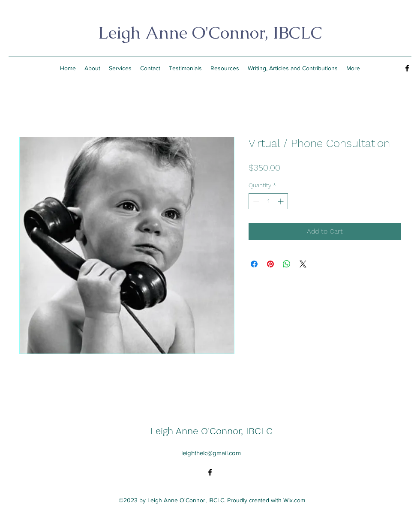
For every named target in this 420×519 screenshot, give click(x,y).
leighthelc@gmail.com (211, 453)
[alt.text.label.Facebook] (407, 68)
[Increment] (281, 201)
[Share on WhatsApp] (287, 264)
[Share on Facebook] (254, 264)
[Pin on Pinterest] (270, 264)
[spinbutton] (268, 201)
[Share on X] (303, 264)
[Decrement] (255, 201)
